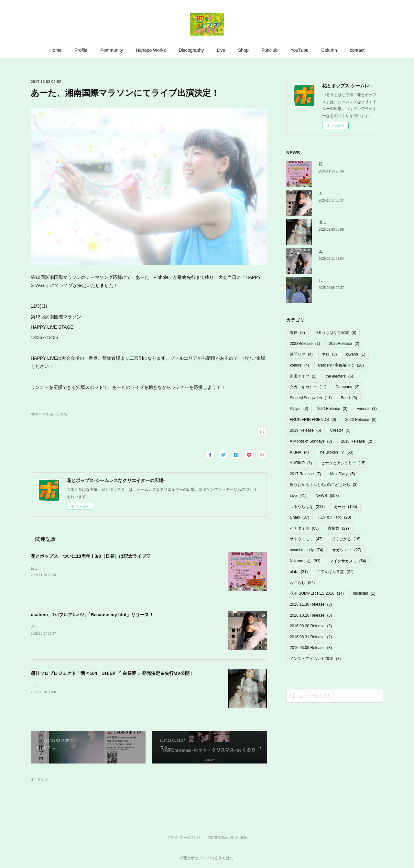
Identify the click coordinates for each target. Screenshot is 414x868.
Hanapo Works (151, 50)
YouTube (300, 50)
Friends (367, 409)
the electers (339, 376)
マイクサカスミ (348, 561)
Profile (81, 50)
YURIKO (301, 463)
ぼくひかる (346, 539)
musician (364, 593)
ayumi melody (306, 550)
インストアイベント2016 (315, 659)
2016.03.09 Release (311, 648)
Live (221, 50)
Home (55, 50)
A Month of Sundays (311, 441)
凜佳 (297, 333)
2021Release (332, 409)
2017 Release (305, 474)
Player (299, 409)
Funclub (270, 50)
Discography (191, 50)
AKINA (299, 452)
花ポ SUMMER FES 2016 (317, 593)
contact (357, 50)
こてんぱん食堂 (335, 572)
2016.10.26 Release (311, 615)
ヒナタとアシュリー (343, 463)
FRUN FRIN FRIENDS (313, 420)
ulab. (299, 572)
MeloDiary (343, 474)
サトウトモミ (306, 539)
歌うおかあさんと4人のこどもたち (324, 485)
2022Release (344, 344)
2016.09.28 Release (311, 626)
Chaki (300, 517)
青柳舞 (338, 528)
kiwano (355, 354)
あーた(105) (58, 414)
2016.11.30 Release (311, 604)
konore (299, 365)
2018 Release (357, 441)
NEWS (327, 496)
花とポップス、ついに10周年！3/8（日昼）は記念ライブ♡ (91, 556)
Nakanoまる (305, 561)
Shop (243, 50)
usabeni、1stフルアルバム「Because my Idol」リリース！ (92, 615)
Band (349, 398)
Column (329, 50)
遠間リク (301, 354)
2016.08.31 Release (311, 637)
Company (347, 387)
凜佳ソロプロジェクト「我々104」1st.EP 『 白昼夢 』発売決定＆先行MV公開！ (112, 673)
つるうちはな (307, 507)
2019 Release (305, 430)
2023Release (305, 344)
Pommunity (112, 50)
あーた (345, 507)
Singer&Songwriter (311, 398)
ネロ (329, 354)
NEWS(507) (39, 414)
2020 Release (361, 420)
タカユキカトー (308, 387)
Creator (340, 430)
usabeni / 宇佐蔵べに (341, 365)
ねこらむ (302, 583)
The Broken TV (336, 452)
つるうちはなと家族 (335, 333)
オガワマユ (347, 550)
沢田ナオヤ (303, 376)
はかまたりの (335, 517)
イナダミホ (304, 528)
